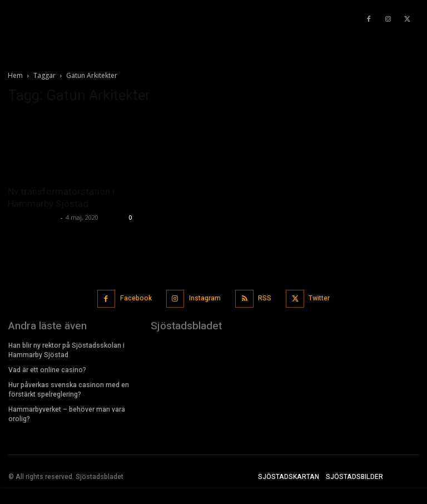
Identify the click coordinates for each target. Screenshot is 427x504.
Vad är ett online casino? (48, 369)
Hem (15, 75)
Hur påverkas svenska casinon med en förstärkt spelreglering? (69, 389)
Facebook (136, 298)
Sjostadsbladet (33, 217)
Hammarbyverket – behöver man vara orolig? (67, 413)
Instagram (205, 298)
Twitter (319, 298)
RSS (265, 298)
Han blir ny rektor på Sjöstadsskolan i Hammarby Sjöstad (66, 350)
